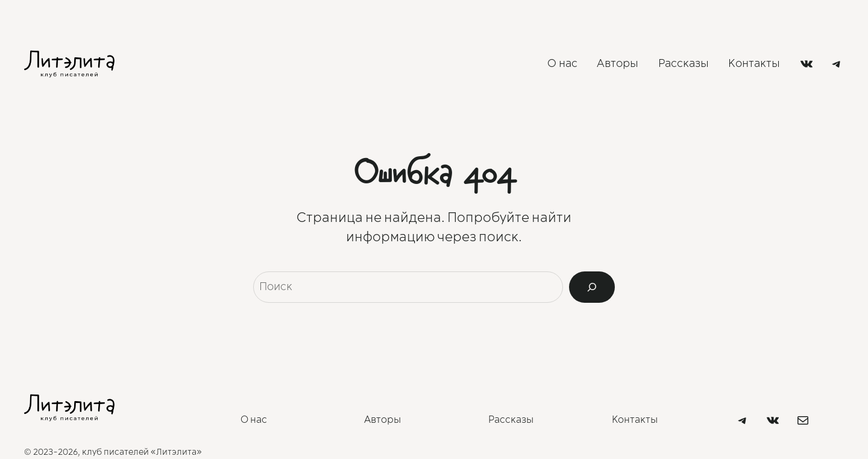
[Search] (592, 287)
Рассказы (511, 420)
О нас (254, 420)
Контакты (635, 420)
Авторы (382, 420)
